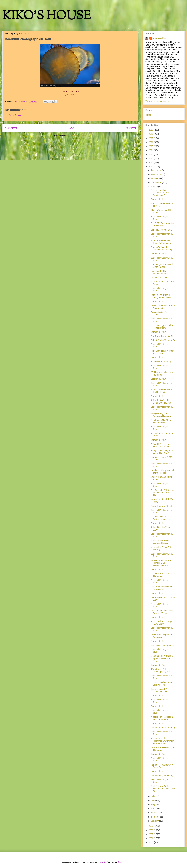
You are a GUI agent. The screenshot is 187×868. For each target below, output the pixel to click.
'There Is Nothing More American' (161, 636)
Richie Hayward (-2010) (162, 506)
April (153, 809)
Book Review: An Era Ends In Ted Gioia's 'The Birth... (163, 789)
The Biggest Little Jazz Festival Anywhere (161, 518)
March (154, 813)
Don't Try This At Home (161, 230)
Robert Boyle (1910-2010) (163, 340)
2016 (151, 142)
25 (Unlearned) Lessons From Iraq (162, 373)
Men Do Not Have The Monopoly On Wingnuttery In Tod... (161, 563)
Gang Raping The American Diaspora (161, 415)
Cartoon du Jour (158, 199)
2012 (151, 158)
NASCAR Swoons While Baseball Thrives (162, 612)
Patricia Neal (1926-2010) (163, 645)
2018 (151, 134)
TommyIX (102, 862)
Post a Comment (16, 115)
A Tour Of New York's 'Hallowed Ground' (160, 445)
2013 (151, 154)
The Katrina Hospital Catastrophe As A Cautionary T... (160, 193)
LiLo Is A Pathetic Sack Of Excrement (163, 307)
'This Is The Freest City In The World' (163, 749)
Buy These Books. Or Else (163, 336)
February (156, 817)
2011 (151, 163)
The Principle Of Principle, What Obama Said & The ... (163, 493)
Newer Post (11, 128)
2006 (151, 838)
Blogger (121, 862)
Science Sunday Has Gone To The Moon (161, 242)
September (156, 182)
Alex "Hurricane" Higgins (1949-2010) (162, 623)
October (155, 178)
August (155, 187)
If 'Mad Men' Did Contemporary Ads (160, 670)
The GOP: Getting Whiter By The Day (162, 224)
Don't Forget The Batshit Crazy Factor (162, 266)
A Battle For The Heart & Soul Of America (162, 718)
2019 (151, 130)
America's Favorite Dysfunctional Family (161, 248)
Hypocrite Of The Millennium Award (160, 272)
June (154, 800)
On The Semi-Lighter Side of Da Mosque (163, 472)
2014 (151, 150)
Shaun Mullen (159, 38)
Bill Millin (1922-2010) (161, 362)
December (156, 170)
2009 (151, 826)
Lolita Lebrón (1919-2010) (163, 728)
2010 (151, 167)
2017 (151, 138)
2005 (151, 842)
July (153, 796)
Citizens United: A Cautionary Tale (159, 690)
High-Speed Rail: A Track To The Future (162, 352)
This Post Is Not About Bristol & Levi (161, 421)
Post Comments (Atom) (76, 136)
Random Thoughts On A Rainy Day (162, 766)
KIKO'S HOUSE (47, 16)
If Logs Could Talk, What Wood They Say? (162, 452)
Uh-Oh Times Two (159, 278)
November (156, 174)
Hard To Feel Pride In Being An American (161, 296)
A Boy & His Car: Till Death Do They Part (161, 401)
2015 (151, 146)
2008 (151, 830)
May (153, 804)
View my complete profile (157, 101)
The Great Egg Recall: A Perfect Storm (162, 327)
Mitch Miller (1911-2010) (162, 775)
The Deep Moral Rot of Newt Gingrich (161, 588)
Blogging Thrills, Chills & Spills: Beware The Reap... (162, 658)
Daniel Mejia (72, 95)
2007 (151, 834)
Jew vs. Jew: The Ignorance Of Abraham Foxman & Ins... (162, 741)
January (155, 821)
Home (71, 128)
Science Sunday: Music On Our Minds (162, 391)
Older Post (130, 128)
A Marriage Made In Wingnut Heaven (160, 542)
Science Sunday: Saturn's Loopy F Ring (163, 684)
